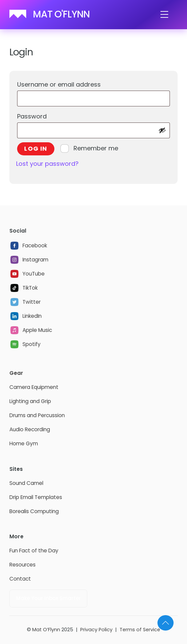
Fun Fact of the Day (34, 551)
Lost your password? (47, 164)
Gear (16, 373)
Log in (36, 148)
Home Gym (24, 443)
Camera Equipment (34, 387)
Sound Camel (26, 483)
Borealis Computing (34, 511)
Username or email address (75, 84)
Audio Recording (30, 429)
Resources (22, 565)
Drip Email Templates (36, 497)
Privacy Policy (96, 630)
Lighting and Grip (30, 401)
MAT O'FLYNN (61, 14)
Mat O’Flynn (46, 630)
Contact (20, 579)
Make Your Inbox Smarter (49, 598)
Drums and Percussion (37, 415)
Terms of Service (140, 630)
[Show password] (162, 130)
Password (48, 115)
